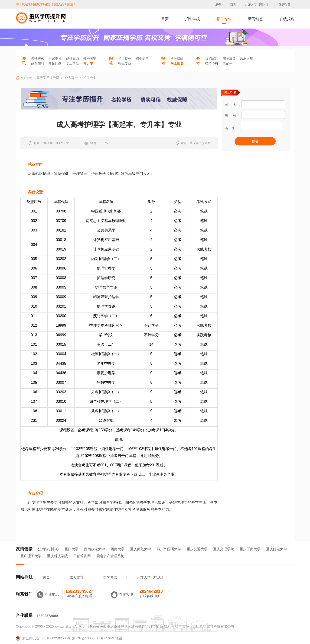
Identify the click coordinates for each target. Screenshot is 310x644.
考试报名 (38, 59)
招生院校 (125, 59)
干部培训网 (82, 556)
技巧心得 (212, 63)
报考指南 (177, 59)
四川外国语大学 (169, 549)
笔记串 (228, 63)
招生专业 (224, 19)
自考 (233, 4)
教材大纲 (247, 59)
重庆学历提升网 (48, 78)
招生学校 (193, 19)
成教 (218, 4)
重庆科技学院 (57, 556)
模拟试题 (212, 59)
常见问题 (55, 63)
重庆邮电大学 (277, 549)
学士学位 (72, 63)
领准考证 (90, 59)
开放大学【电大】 (257, 4)
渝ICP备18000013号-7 (90, 638)
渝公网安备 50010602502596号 (44, 638)
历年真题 (229, 59)
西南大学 (117, 549)
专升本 (88, 63)
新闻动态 (255, 19)
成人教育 (76, 577)
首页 (165, 19)
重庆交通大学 (197, 549)
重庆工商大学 (250, 549)
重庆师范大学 (140, 549)
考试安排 (55, 59)
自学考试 (110, 577)
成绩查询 (72, 59)
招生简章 (142, 59)
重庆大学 (72, 549)
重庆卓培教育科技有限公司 (213, 626)
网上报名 (177, 63)
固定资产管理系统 (110, 556)
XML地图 (115, 638)
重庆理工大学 (31, 556)
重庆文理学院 (224, 549)
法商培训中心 (49, 549)
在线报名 (284, 4)
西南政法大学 (95, 549)
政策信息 (38, 63)
